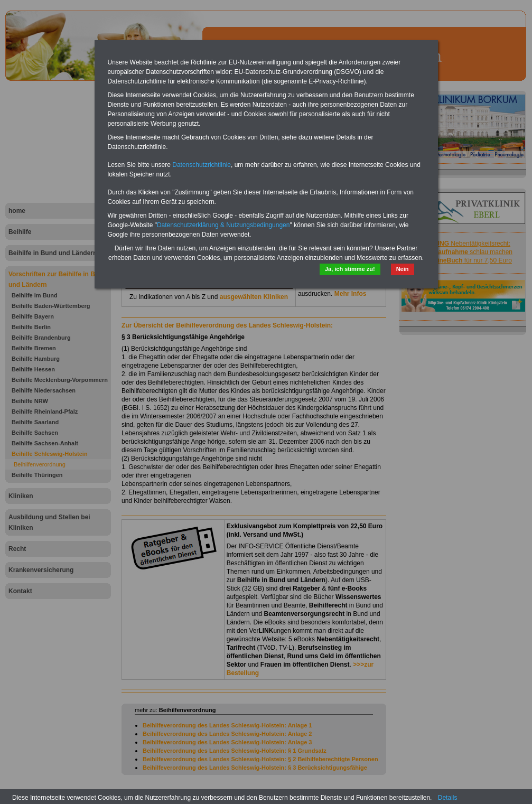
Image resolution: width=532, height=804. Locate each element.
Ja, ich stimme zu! (350, 269)
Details (448, 798)
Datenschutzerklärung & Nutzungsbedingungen (223, 225)
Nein (403, 269)
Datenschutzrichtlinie (202, 165)
